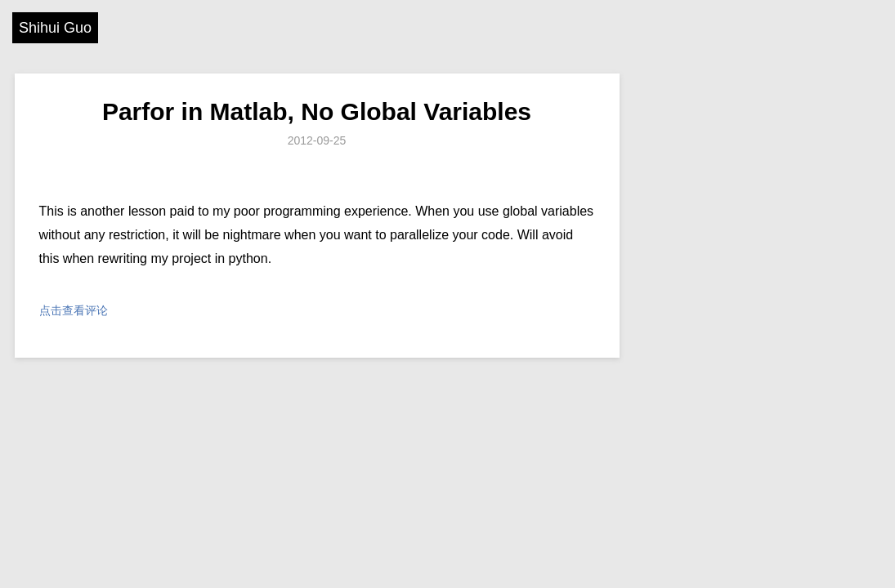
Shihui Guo (55, 28)
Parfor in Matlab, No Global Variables (317, 111)
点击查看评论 (74, 310)
